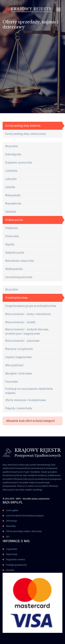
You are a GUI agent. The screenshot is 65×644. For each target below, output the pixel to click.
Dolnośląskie (13, 154)
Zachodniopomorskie (19, 277)
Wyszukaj (11, 526)
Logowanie (12, 549)
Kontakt (10, 570)
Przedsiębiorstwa (16, 298)
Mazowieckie (13, 203)
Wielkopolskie (14, 269)
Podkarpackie (14, 220)
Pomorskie (12, 236)
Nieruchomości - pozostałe (22, 341)
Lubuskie (11, 179)
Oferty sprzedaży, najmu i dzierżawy (24, 531)
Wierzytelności (14, 365)
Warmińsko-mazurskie (20, 261)
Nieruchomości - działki (20, 322)
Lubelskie (11, 171)
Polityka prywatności (16, 565)
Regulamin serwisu (16, 559)
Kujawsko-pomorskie (19, 163)
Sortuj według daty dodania (23, 126)
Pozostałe (12, 382)
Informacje (12, 521)
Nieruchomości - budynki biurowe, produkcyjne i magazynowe (27, 331)
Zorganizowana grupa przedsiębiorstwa (31, 306)
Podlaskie (11, 228)
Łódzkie (10, 187)
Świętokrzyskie (15, 253)
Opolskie (11, 212)
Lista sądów (12, 510)
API (8, 537)
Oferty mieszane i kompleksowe (26, 400)
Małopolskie (13, 195)
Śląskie (10, 244)
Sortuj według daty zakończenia (25, 134)
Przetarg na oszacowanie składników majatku (29, 391)
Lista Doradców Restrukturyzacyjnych (25, 516)
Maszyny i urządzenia (19, 349)
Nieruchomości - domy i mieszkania (28, 314)
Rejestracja (12, 554)
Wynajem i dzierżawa (18, 373)
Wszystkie (12, 146)
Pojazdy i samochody (19, 408)
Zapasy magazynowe (18, 357)
